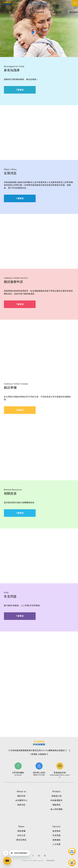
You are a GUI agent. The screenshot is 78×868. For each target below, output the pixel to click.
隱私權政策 (51, 861)
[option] (39, 9)
